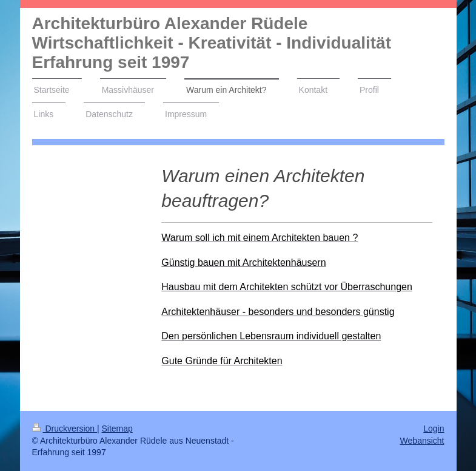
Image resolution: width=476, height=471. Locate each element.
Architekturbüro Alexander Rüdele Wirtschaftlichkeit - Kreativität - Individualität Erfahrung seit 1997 (212, 43)
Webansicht (422, 441)
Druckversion (65, 429)
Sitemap (117, 429)
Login (434, 429)
